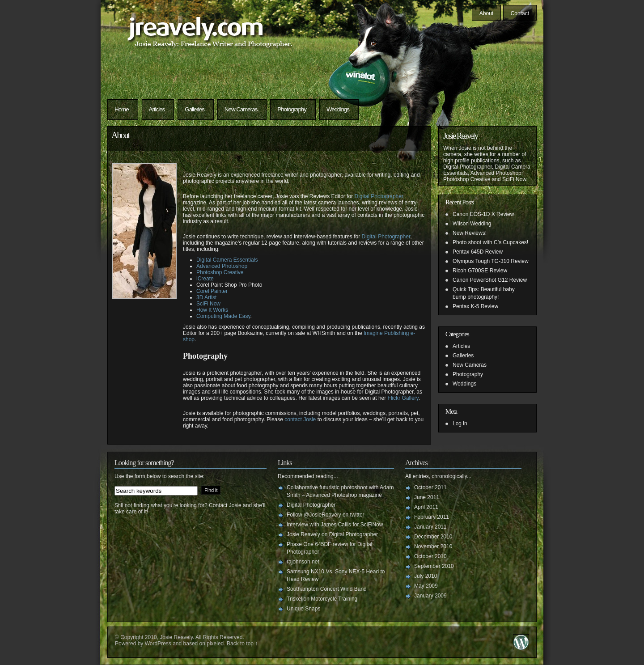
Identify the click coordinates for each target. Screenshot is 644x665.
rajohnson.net (303, 562)
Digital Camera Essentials (227, 260)
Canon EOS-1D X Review (483, 214)
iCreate (205, 279)
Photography (292, 109)
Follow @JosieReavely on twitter (326, 515)
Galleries (195, 109)
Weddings (338, 109)
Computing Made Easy (223, 316)
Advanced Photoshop (222, 266)
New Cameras (241, 109)
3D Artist (206, 297)
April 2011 (426, 507)
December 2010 (433, 537)
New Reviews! (470, 233)
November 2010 (433, 546)
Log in (460, 424)
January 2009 (430, 596)
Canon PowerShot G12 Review (490, 280)
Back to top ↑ (242, 644)
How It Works (212, 310)
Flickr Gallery (403, 398)
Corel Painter (212, 291)
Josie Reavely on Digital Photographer (332, 534)
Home (122, 109)
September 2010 (434, 566)
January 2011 (430, 527)
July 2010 (426, 576)
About (486, 13)
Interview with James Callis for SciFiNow (335, 525)
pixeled (215, 644)
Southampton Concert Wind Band (327, 589)
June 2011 (427, 497)
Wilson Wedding (472, 224)
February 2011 (432, 517)
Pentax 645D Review (478, 252)
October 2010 (430, 556)
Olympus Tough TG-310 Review (491, 261)
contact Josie (300, 419)
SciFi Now (208, 304)
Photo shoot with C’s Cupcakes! (490, 242)
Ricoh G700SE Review (480, 271)
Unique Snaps (303, 609)
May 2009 (426, 586)
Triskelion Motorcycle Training (322, 599)
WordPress (158, 644)
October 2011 (430, 487)
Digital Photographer (379, 196)
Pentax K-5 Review (475, 306)
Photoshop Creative (220, 272)
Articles (157, 109)
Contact (520, 13)
